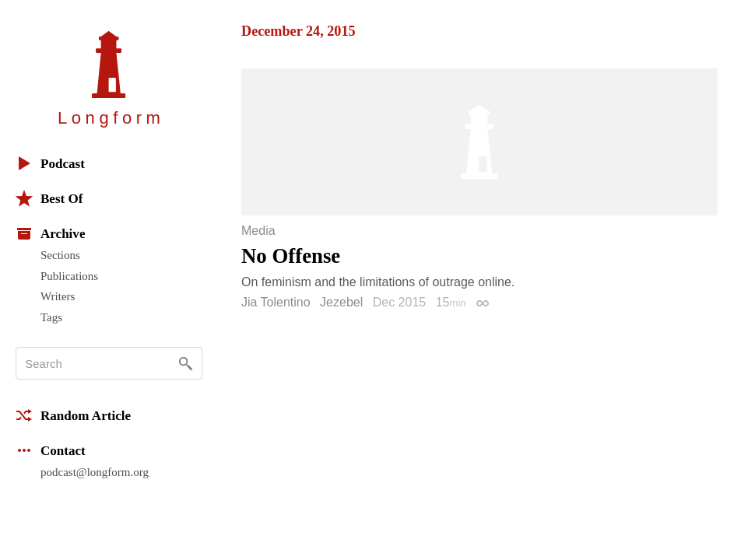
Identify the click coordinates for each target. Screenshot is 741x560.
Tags (51, 317)
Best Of (49, 198)
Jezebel (341, 302)
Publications (69, 276)
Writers (58, 296)
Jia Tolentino (276, 302)
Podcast (50, 163)
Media (258, 231)
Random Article (73, 415)
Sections (60, 255)
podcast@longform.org (95, 472)
